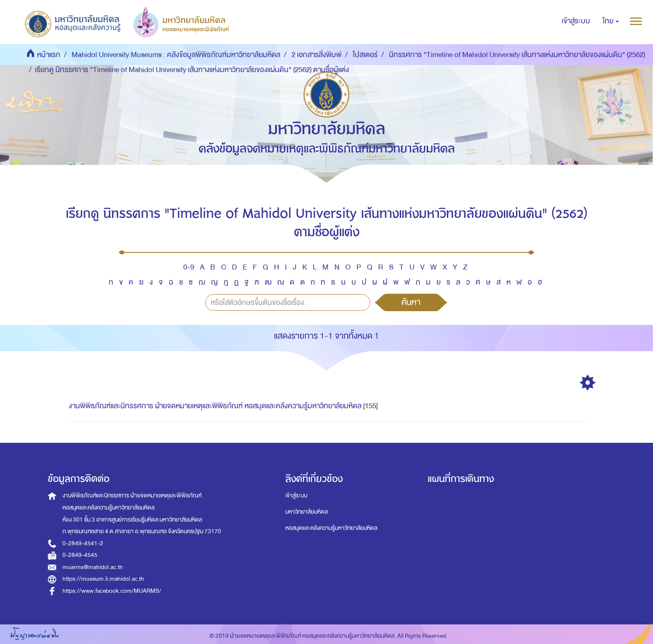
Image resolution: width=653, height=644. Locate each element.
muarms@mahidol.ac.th (93, 567)
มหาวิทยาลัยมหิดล (307, 512)
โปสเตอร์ (365, 55)
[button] (611, 21)
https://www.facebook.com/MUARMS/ (112, 591)
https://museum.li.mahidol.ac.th (103, 579)
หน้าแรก (49, 55)
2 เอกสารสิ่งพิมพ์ (317, 55)
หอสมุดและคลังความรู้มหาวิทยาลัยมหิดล (331, 528)
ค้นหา (411, 302)
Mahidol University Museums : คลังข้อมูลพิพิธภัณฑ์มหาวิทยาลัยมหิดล (176, 55)
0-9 (189, 267)
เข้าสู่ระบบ (296, 495)
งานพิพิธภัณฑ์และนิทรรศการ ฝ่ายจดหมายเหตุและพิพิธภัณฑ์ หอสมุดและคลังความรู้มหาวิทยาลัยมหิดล (215, 406)
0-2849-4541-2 (83, 543)
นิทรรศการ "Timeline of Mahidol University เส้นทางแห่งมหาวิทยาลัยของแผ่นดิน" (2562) (517, 55)
